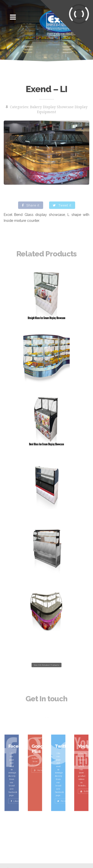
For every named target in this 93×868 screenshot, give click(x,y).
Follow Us (38, 771)
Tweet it (62, 210)
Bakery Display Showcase (52, 107)
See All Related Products (46, 665)
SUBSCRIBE (85, 784)
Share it (31, 210)
